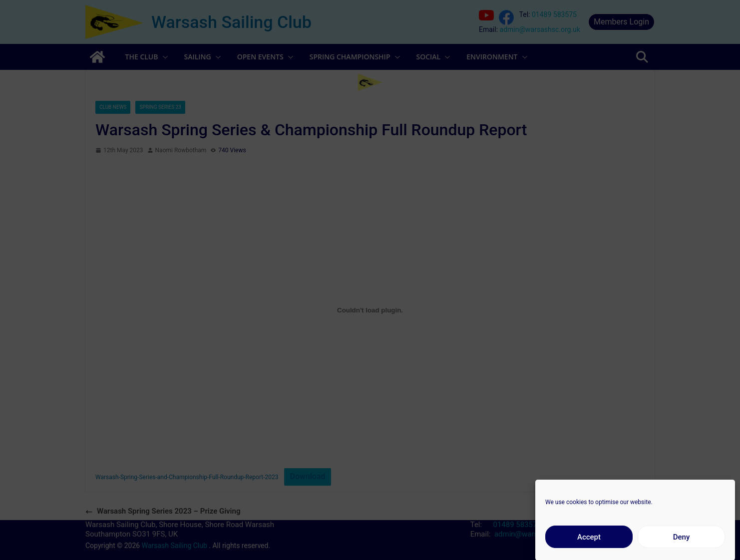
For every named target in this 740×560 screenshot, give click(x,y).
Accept (589, 545)
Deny (682, 545)
